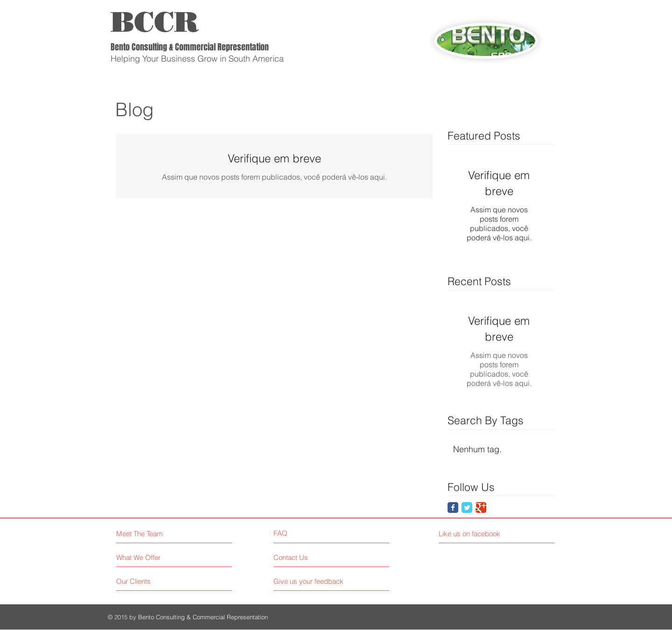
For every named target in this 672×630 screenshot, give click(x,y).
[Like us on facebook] (480, 534)
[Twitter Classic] (467, 507)
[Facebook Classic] (453, 507)
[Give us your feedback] (312, 581)
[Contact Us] (309, 557)
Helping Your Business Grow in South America (197, 59)
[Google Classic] (481, 507)
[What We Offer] (151, 557)
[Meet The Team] (157, 534)
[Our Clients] (151, 581)
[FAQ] (300, 533)
